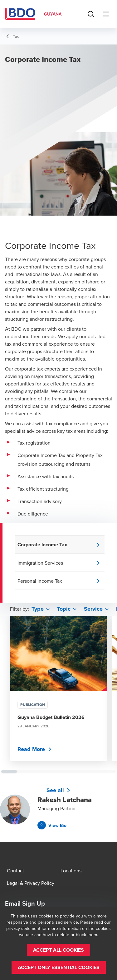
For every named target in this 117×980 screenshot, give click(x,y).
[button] (61, 545)
